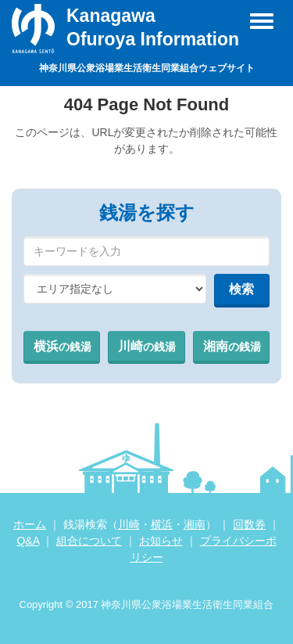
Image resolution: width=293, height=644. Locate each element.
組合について (89, 541)
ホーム (30, 524)
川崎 (147, 346)
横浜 (63, 346)
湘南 (232, 346)
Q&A (28, 541)
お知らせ (161, 541)
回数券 (249, 524)
